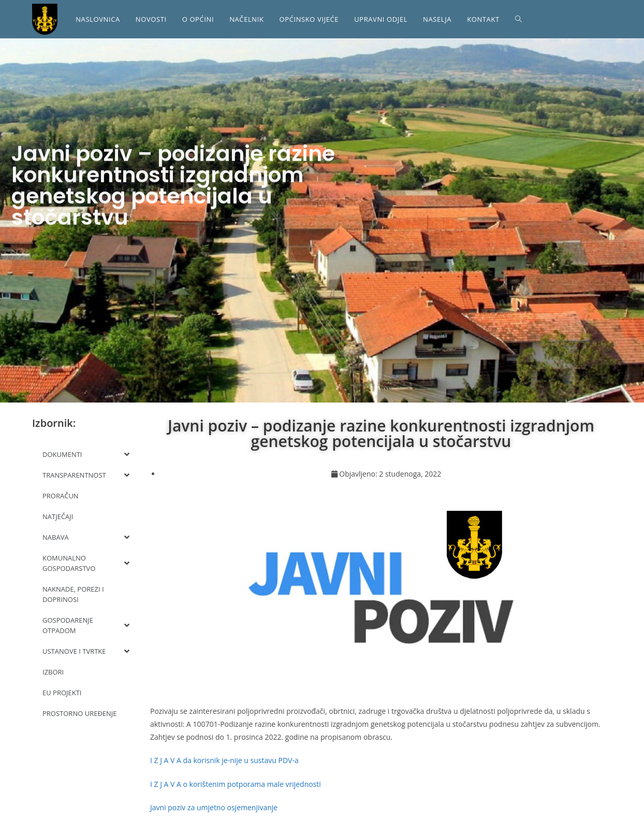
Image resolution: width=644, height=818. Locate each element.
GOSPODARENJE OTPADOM (86, 625)
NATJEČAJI (58, 516)
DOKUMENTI (86, 454)
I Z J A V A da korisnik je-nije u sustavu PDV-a (224, 760)
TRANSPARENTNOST (86, 475)
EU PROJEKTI (62, 693)
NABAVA (86, 537)
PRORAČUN (61, 496)
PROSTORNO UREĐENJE (80, 713)
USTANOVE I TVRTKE (86, 651)
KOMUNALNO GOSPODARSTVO (86, 563)
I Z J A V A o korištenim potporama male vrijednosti (236, 784)
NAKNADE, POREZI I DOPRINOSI (73, 594)
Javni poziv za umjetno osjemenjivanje (214, 807)
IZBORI (53, 672)
